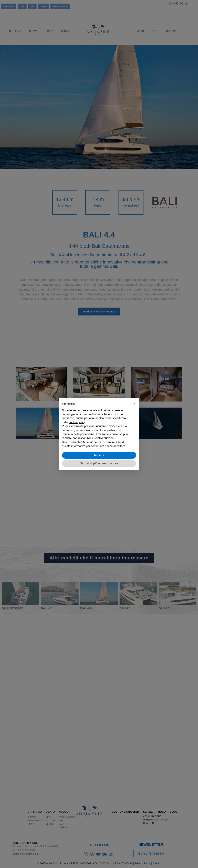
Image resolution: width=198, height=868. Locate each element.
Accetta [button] (99, 455)
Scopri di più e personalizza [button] (99, 463)
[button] (134, 403)
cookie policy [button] (77, 422)
